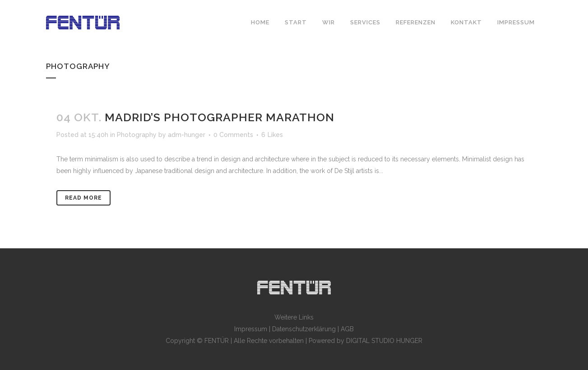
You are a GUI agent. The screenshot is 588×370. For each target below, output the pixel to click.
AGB (347, 329)
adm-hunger (187, 135)
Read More (83, 198)
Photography (137, 135)
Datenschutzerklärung (304, 329)
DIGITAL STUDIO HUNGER (384, 341)
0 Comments (233, 135)
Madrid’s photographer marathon (220, 117)
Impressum (251, 329)
